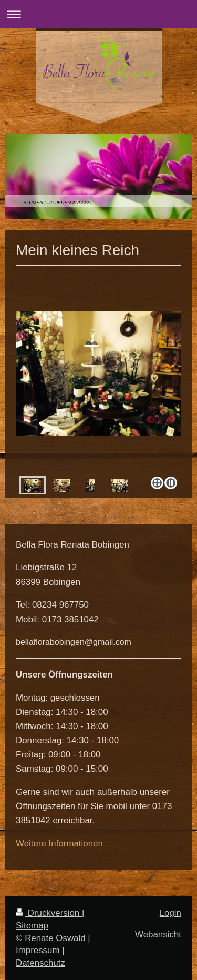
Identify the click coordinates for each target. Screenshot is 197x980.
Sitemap (32, 926)
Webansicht (158, 934)
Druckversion (49, 913)
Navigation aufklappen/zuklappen (98, 14)
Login (170, 913)
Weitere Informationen (59, 843)
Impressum (38, 950)
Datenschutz (40, 963)
